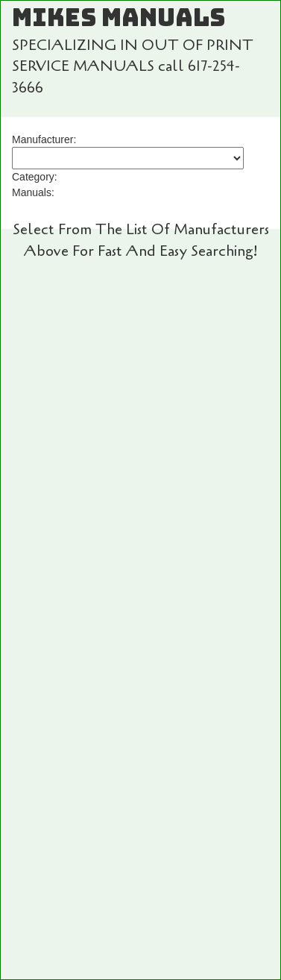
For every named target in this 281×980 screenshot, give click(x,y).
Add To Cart (141, 436)
